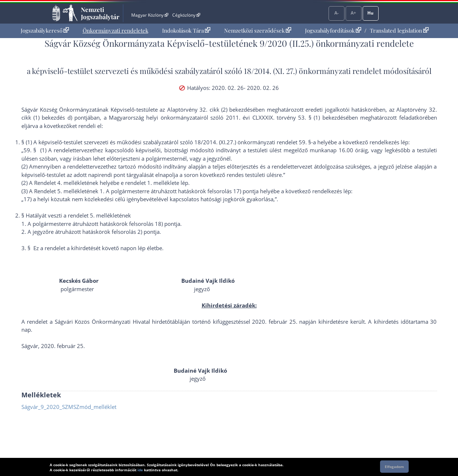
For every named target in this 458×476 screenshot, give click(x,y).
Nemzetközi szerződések (258, 30)
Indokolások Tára (186, 30)
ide (140, 470)
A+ (353, 13)
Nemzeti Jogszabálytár (100, 13)
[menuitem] (45, 31)
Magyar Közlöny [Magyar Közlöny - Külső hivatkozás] (150, 15)
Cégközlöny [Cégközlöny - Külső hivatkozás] (186, 15)
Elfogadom (394, 467)
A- (337, 13)
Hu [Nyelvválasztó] (370, 13)
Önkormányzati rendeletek (115, 30)
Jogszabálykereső (45, 30)
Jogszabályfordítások (333, 30)
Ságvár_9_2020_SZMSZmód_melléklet (69, 407)
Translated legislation (399, 30)
